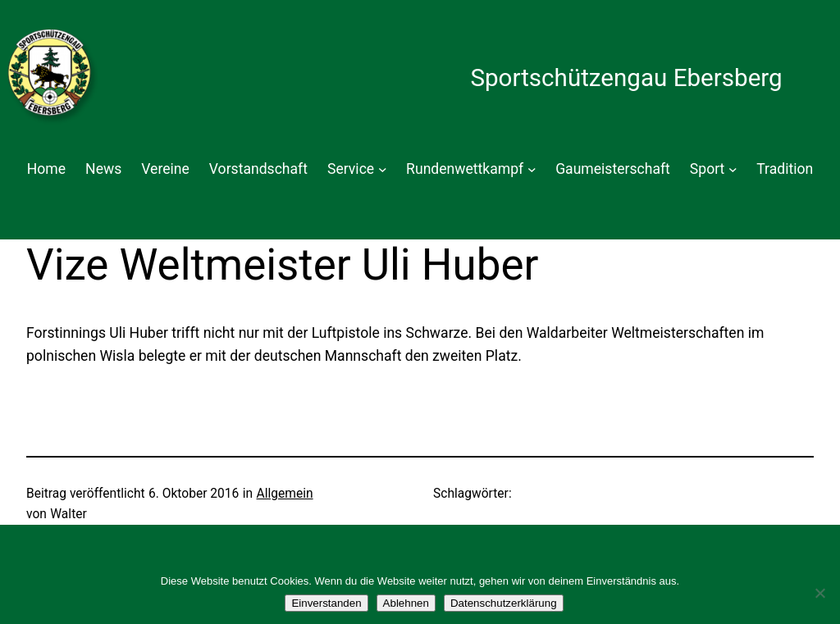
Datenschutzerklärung (504, 603)
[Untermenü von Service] (383, 169)
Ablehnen (406, 603)
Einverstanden (326, 603)
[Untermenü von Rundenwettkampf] (532, 169)
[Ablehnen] (819, 593)
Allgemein (285, 494)
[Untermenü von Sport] (733, 169)
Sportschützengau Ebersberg (626, 78)
